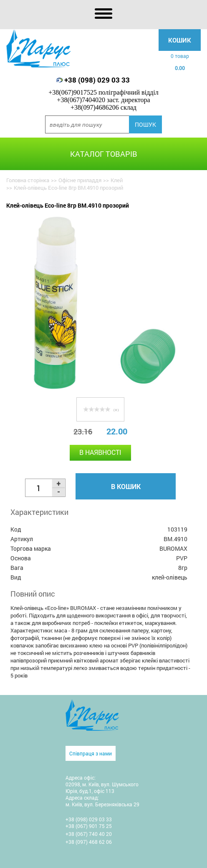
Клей (117, 180)
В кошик (126, 486)
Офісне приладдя (80, 180)
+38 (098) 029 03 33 (97, 80)
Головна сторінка (28, 180)
